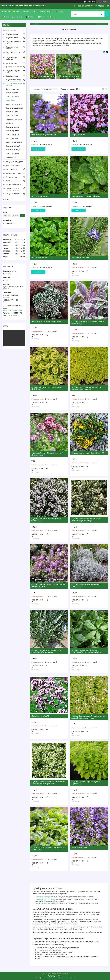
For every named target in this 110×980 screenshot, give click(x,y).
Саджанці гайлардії (13, 150)
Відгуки (6, 199)
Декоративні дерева (13, 166)
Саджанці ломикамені (14, 104)
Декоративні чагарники (14, 67)
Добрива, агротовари (13, 173)
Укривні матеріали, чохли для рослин (12, 189)
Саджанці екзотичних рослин (13, 42)
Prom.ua (65, 974)
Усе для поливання (13, 194)
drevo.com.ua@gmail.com (13, 310)
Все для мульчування (13, 185)
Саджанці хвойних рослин (12, 48)
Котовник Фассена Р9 (79, 848)
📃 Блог (41, 17)
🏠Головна (6, 11)
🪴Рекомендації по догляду (12, 17)
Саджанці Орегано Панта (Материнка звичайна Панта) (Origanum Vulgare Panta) (49, 783)
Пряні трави (10, 100)
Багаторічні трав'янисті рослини (14, 84)
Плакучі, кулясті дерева (14, 162)
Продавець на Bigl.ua (55, 976)
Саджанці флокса (13, 127)
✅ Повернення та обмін (43, 11)
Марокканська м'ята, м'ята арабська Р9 (86, 196)
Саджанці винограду (13, 80)
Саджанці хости (12, 112)
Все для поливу (11, 177)
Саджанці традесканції (14, 108)
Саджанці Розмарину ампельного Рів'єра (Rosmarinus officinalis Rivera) (46, 651)
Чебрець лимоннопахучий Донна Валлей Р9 (88, 453)
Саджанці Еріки (12, 157)
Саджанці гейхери (13, 97)
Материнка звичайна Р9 (40, 716)
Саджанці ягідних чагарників (12, 58)
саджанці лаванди (43, 903)
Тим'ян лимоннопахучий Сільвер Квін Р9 (46, 321)
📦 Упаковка (59, 11)
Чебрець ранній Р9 (78, 135)
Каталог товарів (10, 30)
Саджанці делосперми (14, 119)
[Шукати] (102, 14)
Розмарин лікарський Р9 (80, 258)
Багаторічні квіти (12, 138)
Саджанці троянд (12, 76)
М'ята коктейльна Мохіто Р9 (42, 258)
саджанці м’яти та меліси (45, 899)
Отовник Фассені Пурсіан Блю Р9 (44, 135)
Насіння (8, 181)
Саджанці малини (12, 38)
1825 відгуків (91, 2)
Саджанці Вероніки (13, 116)
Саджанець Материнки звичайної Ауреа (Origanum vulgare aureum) (86, 388)
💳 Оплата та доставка (22, 11)
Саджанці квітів (11, 169)
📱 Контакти (30, 17)
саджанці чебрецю (43, 897)
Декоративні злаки (13, 89)
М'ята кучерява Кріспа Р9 (41, 196)
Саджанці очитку (12, 93)
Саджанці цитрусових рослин (13, 53)
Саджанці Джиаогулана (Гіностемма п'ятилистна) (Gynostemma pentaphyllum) (86, 651)
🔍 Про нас (51, 17)
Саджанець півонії (13, 131)
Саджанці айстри (12, 154)
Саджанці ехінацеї (13, 146)
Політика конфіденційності (67, 978)
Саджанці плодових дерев (13, 71)
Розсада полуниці (12, 34)
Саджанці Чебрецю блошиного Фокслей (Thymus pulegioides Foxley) (86, 520)
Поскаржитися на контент (49, 978)
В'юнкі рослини (11, 63)
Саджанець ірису (12, 135)
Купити (38, 149)
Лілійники (10, 123)
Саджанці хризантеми (14, 142)
